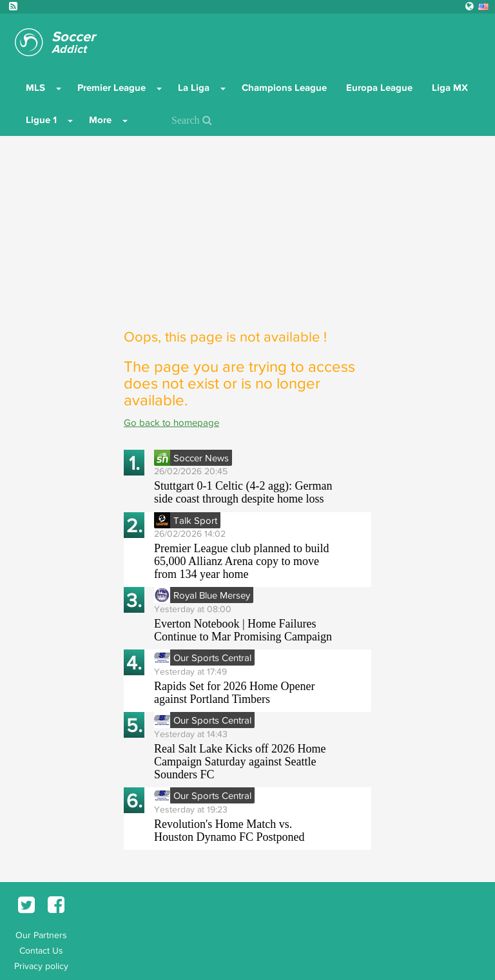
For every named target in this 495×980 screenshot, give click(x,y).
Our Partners (41, 935)
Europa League (379, 88)
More (100, 120)
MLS (35, 88)
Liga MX (450, 88)
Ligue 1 (41, 120)
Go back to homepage (171, 422)
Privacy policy (41, 966)
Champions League (284, 88)
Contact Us (41, 950)
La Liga (194, 88)
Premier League (112, 88)
